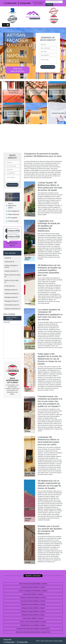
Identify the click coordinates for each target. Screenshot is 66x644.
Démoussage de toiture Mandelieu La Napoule (33, 601)
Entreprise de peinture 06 (11, 271)
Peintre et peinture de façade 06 (12, 276)
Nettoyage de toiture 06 (11, 290)
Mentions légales (58, 641)
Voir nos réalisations (18, 70)
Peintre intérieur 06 (10, 286)
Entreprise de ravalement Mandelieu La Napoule (33, 598)
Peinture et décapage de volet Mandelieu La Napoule (33, 591)
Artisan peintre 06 (9, 262)
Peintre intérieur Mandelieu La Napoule (33, 618)
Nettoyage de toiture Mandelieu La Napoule (33, 615)
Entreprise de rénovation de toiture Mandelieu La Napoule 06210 (33, 632)
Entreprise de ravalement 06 (12, 309)
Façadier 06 (8, 258)
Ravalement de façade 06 (12, 294)
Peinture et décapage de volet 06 (11, 266)
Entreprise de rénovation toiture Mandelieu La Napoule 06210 (33, 629)
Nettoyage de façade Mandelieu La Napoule (33, 608)
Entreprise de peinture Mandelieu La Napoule (33, 587)
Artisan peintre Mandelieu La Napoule (33, 594)
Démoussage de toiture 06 (12, 305)
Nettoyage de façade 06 (11, 297)
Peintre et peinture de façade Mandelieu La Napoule (33, 584)
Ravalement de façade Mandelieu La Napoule (33, 611)
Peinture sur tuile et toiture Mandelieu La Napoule (33, 622)
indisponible (9, 3)
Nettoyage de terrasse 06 (11, 301)
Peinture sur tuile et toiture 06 (12, 281)
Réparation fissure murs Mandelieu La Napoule (33, 625)
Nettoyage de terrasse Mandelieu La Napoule (33, 604)
